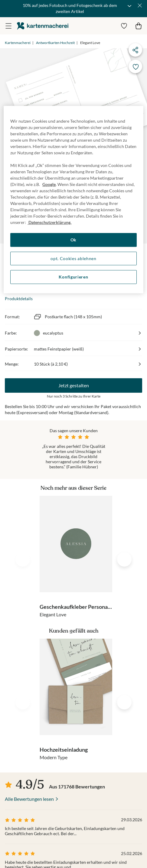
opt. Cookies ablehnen (73, 258)
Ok (73, 240)
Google (49, 184)
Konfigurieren (73, 277)
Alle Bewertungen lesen (29, 799)
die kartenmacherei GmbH (43, 26)
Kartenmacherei (18, 43)
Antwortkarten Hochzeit (55, 43)
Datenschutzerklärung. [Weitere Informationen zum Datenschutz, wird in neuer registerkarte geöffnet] (49, 222)
